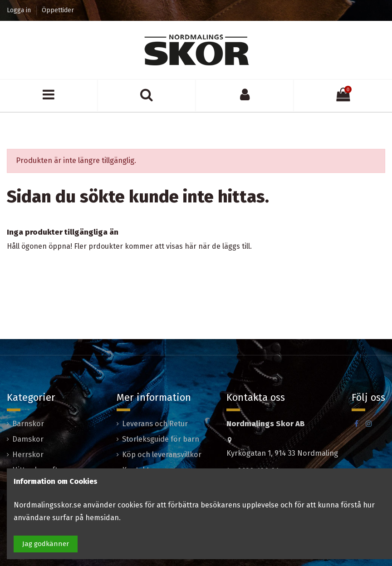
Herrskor (28, 455)
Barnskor (28, 424)
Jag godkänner (46, 544)
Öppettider (58, 10)
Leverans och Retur (155, 424)
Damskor (28, 439)
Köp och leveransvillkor (162, 455)
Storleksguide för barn (161, 439)
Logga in (20, 10)
